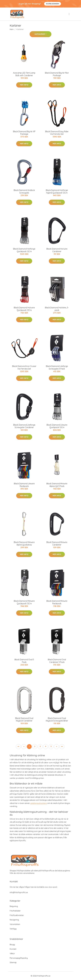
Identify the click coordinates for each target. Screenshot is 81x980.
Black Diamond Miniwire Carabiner (57, 543)
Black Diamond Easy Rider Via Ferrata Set (57, 133)
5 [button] (51, 746)
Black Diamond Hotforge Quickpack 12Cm (24, 250)
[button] (56, 747)
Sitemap (13, 962)
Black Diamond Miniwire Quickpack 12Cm (24, 602)
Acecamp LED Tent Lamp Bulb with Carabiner (24, 74)
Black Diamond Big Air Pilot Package (57, 74)
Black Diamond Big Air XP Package (24, 133)
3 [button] (40, 746)
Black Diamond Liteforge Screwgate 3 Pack (57, 367)
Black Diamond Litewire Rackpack (24, 485)
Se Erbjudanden (53, 4)
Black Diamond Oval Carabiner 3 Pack (57, 661)
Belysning (14, 906)
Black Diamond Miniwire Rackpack (57, 602)
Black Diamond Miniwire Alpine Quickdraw (24, 543)
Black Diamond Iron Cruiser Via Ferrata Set (24, 367)
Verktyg (13, 929)
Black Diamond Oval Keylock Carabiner (24, 719)
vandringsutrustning (38, 803)
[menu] (69, 14)
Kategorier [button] (40, 34)
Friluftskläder (15, 911)
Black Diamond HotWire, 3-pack (57, 309)
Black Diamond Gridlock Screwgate (24, 191)
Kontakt (13, 949)
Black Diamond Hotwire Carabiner (57, 250)
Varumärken (15, 924)
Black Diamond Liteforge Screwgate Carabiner (24, 426)
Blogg (12, 944)
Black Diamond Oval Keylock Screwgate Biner (57, 719)
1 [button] (29, 746)
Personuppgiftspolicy (19, 958)
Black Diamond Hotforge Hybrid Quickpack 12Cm (57, 191)
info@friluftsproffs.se (19, 892)
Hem (12, 29)
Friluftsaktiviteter (17, 915)
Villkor (12, 953)
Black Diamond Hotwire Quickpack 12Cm (24, 309)
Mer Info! (24, 85)
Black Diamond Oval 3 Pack (24, 661)
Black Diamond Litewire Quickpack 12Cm (57, 426)
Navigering (14, 920)
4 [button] (46, 746)
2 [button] (35, 746)
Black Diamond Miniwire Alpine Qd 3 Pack (57, 485)
